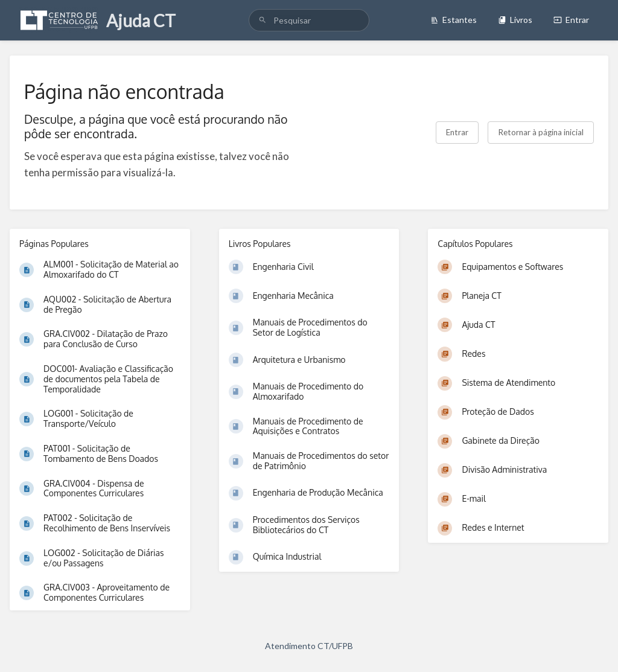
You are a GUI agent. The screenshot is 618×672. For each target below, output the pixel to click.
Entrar (571, 20)
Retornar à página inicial (541, 132)
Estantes (454, 20)
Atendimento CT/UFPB (309, 646)
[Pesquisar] (263, 20)
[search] (309, 20)
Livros (515, 20)
